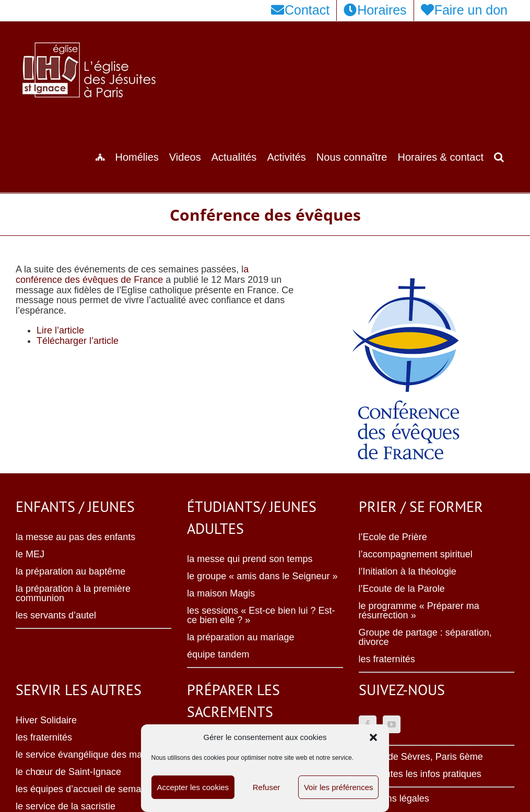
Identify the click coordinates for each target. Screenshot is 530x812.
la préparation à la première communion (73, 593)
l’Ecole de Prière (393, 537)
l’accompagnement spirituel (416, 554)
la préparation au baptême (70, 571)
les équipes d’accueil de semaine (85, 789)
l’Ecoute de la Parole (402, 589)
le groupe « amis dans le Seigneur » (262, 576)
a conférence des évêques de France (132, 274)
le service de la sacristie (66, 806)
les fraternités (387, 659)
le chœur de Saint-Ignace (68, 772)
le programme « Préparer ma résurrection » (419, 611)
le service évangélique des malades (90, 755)
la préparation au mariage (240, 637)
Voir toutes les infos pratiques (420, 774)
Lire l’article (60, 330)
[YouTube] (392, 724)
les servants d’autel (56, 615)
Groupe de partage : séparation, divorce (425, 637)
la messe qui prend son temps (250, 559)
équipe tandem (218, 654)
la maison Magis (221, 593)
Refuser (267, 787)
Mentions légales (394, 798)
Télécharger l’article (78, 341)
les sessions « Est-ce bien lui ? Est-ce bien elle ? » (261, 615)
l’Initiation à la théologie (408, 571)
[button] (373, 737)
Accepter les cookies (193, 787)
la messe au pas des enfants (75, 537)
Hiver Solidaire (46, 720)
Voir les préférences (339, 787)
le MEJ (30, 554)
